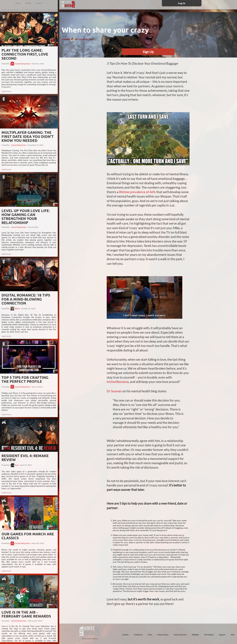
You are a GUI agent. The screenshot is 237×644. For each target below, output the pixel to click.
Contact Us (138, 635)
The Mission (209, 635)
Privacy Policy (163, 635)
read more (6, 91)
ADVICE (39, 3)
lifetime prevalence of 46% (137, 192)
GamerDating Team (22, 64)
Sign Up (148, 52)
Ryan (17, 465)
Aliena (17, 309)
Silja (74, 39)
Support (222, 635)
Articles (125, 635)
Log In (182, 3)
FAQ (232, 635)
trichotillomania (118, 382)
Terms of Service (180, 635)
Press (150, 635)
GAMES (28, 3)
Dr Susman (114, 391)
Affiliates (195, 635)
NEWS (18, 3)
